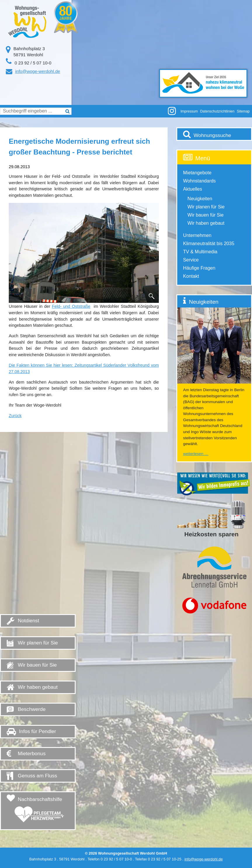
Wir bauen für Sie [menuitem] (206, 215)
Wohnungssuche (212, 135)
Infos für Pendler (38, 731)
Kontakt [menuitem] (191, 276)
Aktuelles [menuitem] (193, 189)
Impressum (189, 111)
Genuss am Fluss (37, 776)
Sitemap (243, 111)
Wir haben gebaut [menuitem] (206, 223)
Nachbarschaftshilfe (39, 811)
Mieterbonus (32, 753)
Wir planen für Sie (38, 643)
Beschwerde (32, 709)
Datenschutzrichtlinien (217, 111)
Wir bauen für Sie (37, 665)
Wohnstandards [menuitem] (199, 181)
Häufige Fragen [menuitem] (199, 268)
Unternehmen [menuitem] (197, 235)
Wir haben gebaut (38, 687)
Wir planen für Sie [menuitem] (206, 207)
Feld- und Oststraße (71, 306)
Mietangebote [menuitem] (197, 173)
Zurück (15, 416)
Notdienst (28, 621)
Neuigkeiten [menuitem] (200, 199)
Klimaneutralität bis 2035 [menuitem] (209, 244)
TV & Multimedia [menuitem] (200, 252)
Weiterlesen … (196, 454)
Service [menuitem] (191, 260)
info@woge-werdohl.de (38, 71)
